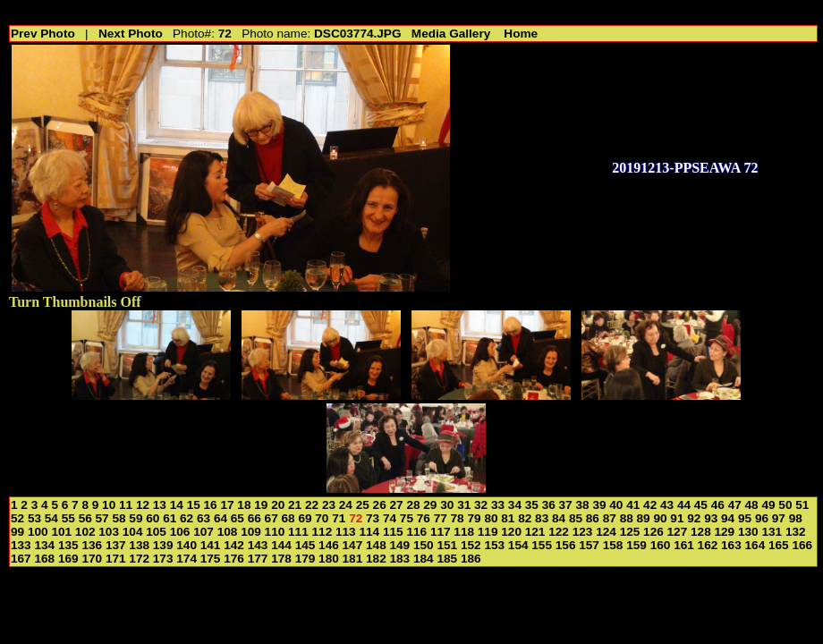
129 (725, 532)
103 (109, 532)
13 (160, 505)
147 (353, 545)
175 (211, 559)
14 (177, 505)
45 (701, 505)
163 (731, 545)
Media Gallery (451, 34)
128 (701, 532)
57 (102, 518)
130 (748, 532)
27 (397, 505)
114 (369, 532)
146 (329, 545)
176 (234, 559)
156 (566, 545)
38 (582, 505)
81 (508, 518)
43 (667, 505)
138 (139, 545)
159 (636, 545)
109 (251, 532)
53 (34, 518)
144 (281, 545)
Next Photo (131, 34)
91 (677, 518)
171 (116, 559)
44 (684, 505)
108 (228, 532)
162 (708, 545)
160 (661, 545)
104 (133, 532)
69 (305, 518)
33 (498, 505)
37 (566, 505)
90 (660, 518)
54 (51, 518)
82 (525, 518)
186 (471, 559)
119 (488, 532)
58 (119, 518)
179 (305, 559)
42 (650, 505)
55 (68, 518)
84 (559, 518)
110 (275, 532)
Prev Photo (43, 34)
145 (305, 545)
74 (390, 518)
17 (227, 505)
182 (376, 559)
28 (413, 505)
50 (785, 505)
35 (532, 505)
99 (17, 532)
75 (407, 518)
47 (735, 505)
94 (728, 518)
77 (441, 518)
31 (464, 505)
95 (745, 518)
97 (779, 518)
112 (322, 532)
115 (393, 532)
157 (589, 545)
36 (549, 505)
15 (194, 505)
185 (447, 559)
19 (261, 505)
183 (400, 559)
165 (779, 545)
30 (447, 505)
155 (542, 545)
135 (68, 545)
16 (211, 505)
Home (521, 34)
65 (238, 518)
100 (38, 532)
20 (278, 505)
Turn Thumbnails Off (75, 302)
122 (559, 532)
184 (424, 559)
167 (21, 559)
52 (17, 518)
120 (511, 532)
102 (85, 532)
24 (346, 505)
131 (772, 532)
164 (755, 545)
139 (163, 545)
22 (312, 505)
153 (494, 545)
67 (272, 518)
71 (339, 518)
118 (464, 532)
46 (718, 505)
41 (633, 505)
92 (694, 518)
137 (116, 545)
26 (380, 505)
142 (234, 545)
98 (796, 518)
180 (329, 559)
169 (68, 559)
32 (481, 505)
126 (653, 532)
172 (139, 559)
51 (802, 505)
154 (518, 545)
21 (295, 505)
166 (802, 545)
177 (258, 559)
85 (576, 518)
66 (255, 518)
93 (711, 518)
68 (288, 518)
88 (627, 518)
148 (376, 545)
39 (599, 505)
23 (329, 505)
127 (678, 532)
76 (424, 518)
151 (447, 545)
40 (616, 505)
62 (187, 518)
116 (416, 532)
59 (136, 518)
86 (593, 518)
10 (109, 505)
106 (180, 532)
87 (610, 518)
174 (187, 559)
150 (424, 545)
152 (471, 545)
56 (85, 518)
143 (258, 545)
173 (163, 559)
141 (211, 545)
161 (684, 545)
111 (298, 532)
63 (204, 518)
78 (458, 518)
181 (353, 559)
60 (153, 518)
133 (21, 545)
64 (221, 518)
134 (44, 545)
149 (400, 545)
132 (796, 532)
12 (143, 505)
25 (363, 505)
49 (768, 505)
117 (441, 532)
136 (92, 545)
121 (535, 532)
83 (542, 518)
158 (613, 545)
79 (474, 518)
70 (322, 518)
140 (187, 545)
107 (204, 532)
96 (762, 518)
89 (644, 518)
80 (491, 518)
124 (606, 532)
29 (430, 505)
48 (752, 505)
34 (515, 505)
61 (170, 518)
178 (281, 559)
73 (373, 518)
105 (156, 532)
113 (346, 532)
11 (126, 505)
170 (92, 559)
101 (61, 532)
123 (583, 532)
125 (630, 532)
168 (44, 559)
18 (244, 505)
